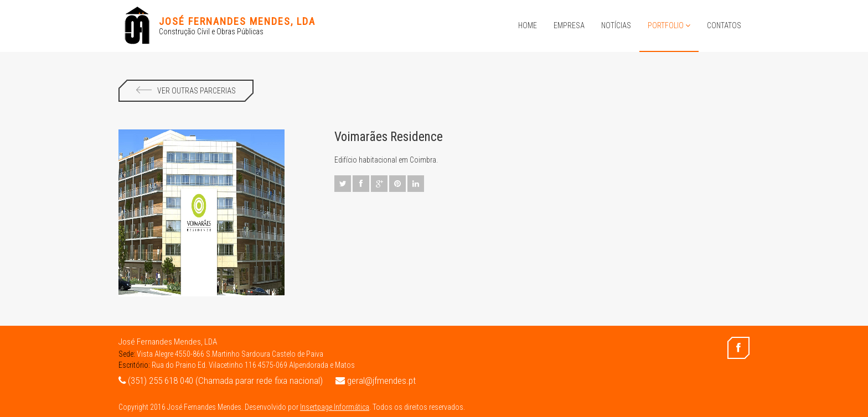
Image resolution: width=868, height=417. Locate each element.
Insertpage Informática (335, 407)
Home (528, 25)
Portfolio (669, 25)
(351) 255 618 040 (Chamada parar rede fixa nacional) (221, 380)
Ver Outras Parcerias (186, 91)
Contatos (724, 25)
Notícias (616, 25)
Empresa (569, 25)
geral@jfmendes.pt (376, 380)
